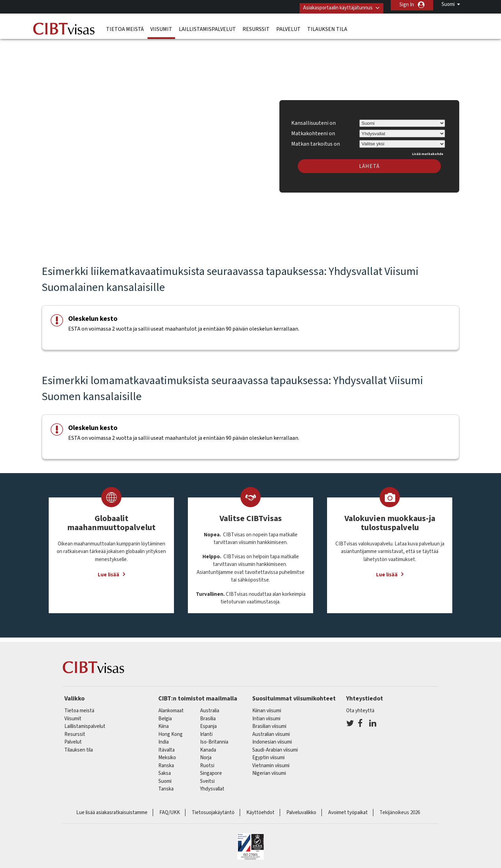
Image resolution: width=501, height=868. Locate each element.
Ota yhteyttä (360, 708)
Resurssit (256, 26)
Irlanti (206, 731)
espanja (208, 724)
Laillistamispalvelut (207, 26)
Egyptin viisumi (268, 755)
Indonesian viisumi (272, 739)
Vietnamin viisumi (271, 762)
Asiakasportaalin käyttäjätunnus (333, 5)
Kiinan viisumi (267, 708)
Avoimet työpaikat (348, 809)
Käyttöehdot (260, 809)
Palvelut (288, 26)
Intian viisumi (266, 716)
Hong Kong (170, 731)
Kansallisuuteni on (313, 120)
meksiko (167, 755)
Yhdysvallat (212, 786)
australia (210, 708)
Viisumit (161, 26)
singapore (211, 770)
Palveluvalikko (301, 809)
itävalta (166, 747)
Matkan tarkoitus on (316, 140)
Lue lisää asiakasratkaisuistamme (112, 809)
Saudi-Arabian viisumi (275, 747)
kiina (164, 724)
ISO (250, 844)
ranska (166, 762)
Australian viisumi (271, 731)
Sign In (407, 5)
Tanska (166, 786)
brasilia (208, 716)
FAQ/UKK (170, 809)
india (164, 739)
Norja (206, 755)
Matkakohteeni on (313, 130)
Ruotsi (207, 762)
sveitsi (207, 778)
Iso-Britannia (214, 739)
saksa (165, 770)
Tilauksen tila (327, 26)
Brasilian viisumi (269, 724)
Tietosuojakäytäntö (213, 809)
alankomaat (171, 708)
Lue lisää (109, 572)
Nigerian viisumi (269, 770)
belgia (165, 716)
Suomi (448, 4)
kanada (208, 747)
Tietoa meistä (125, 26)
